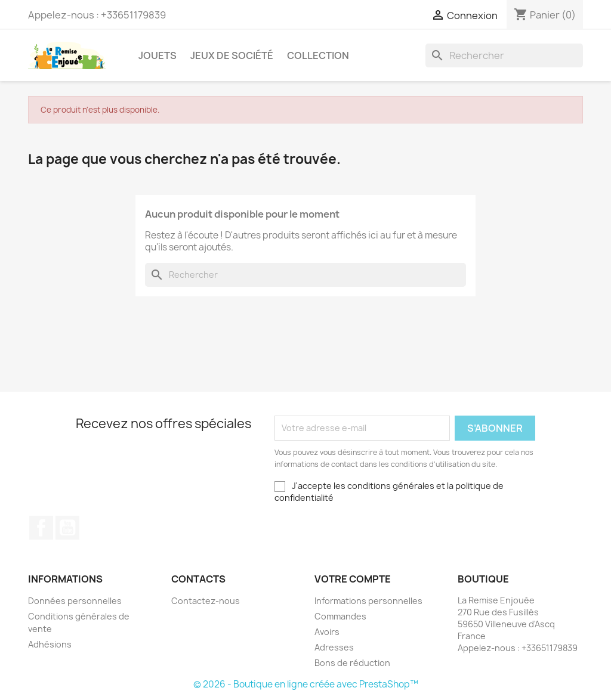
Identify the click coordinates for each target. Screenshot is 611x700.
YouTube (67, 528)
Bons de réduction (352, 663)
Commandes (340, 616)
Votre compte (353, 579)
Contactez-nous (206, 601)
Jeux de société (232, 55)
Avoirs (327, 632)
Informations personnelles (368, 601)
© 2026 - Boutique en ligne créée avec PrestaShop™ (306, 684)
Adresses (334, 647)
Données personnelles (75, 601)
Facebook (41, 528)
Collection (318, 55)
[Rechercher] (504, 55)
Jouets (158, 55)
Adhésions (50, 644)
